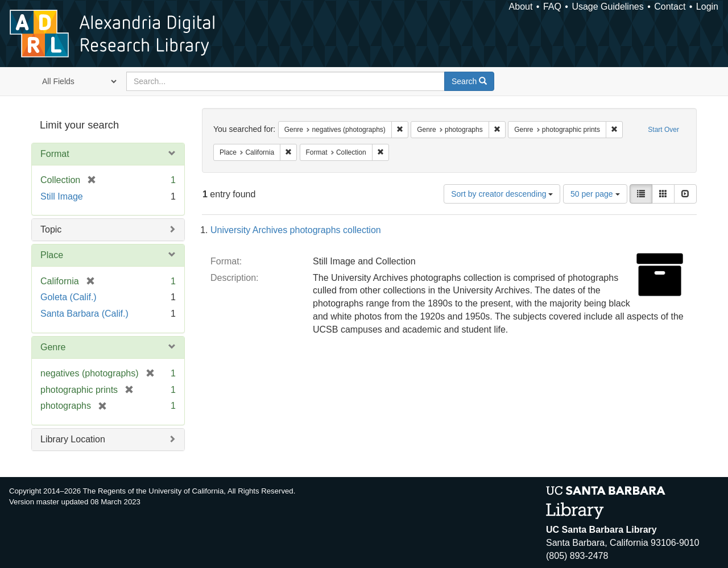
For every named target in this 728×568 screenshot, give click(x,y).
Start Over (663, 130)
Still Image (62, 196)
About (521, 7)
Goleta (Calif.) (69, 297)
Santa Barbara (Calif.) (84, 314)
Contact (670, 7)
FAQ (552, 7)
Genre (53, 347)
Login (707, 7)
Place (52, 255)
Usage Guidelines (607, 7)
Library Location (73, 439)
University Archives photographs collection (296, 230)
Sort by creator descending (502, 194)
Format (55, 154)
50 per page (595, 194)
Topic (51, 229)
